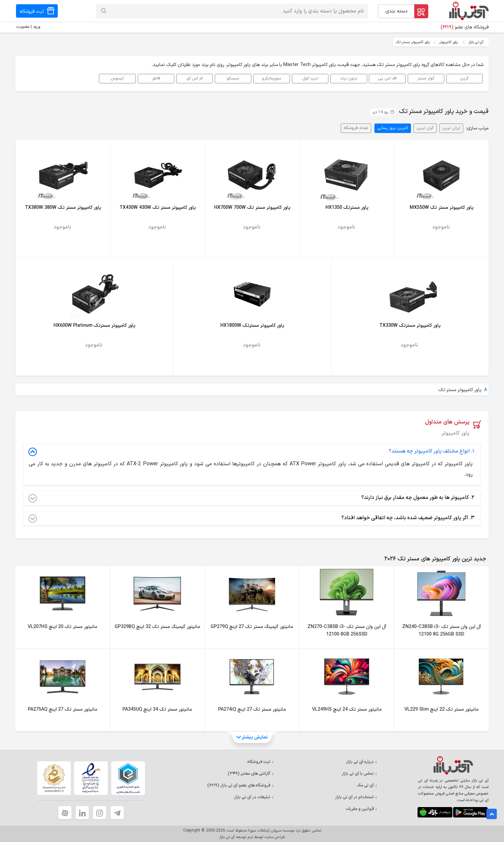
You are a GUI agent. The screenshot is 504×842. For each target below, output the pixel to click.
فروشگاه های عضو (465, 27)
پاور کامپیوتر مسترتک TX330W (410, 326)
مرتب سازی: (477, 128)
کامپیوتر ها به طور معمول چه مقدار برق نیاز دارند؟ (251, 498)
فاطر (156, 78)
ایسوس (117, 78)
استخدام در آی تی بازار (356, 797)
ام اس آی (195, 78)
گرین (464, 78)
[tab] (434, 559)
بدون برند (349, 78)
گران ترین (425, 128)
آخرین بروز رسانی (393, 128)
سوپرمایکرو (272, 78)
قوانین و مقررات (362, 809)
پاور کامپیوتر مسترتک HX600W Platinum (94, 326)
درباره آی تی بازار (362, 762)
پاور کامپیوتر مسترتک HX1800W (252, 326)
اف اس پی (387, 78)
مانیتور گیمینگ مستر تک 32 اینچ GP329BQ (157, 627)
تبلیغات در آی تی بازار (254, 797)
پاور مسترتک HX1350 (347, 208)
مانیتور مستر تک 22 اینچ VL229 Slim (441, 710)
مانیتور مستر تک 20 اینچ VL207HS (63, 627)
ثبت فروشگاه (261, 762)
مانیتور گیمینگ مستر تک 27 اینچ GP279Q (252, 627)
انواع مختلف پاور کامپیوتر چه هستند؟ (251, 452)
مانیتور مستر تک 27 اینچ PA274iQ (252, 710)
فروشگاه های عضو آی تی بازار (241, 785)
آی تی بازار (476, 42)
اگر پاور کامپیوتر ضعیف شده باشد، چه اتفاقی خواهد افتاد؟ (251, 518)
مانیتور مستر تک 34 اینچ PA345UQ (157, 710)
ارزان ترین (451, 128)
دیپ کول (310, 78)
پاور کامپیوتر (448, 42)
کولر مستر (426, 78)
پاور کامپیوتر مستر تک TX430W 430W (158, 208)
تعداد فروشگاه (356, 128)
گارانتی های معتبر (251, 774)
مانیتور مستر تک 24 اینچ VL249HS (347, 710)
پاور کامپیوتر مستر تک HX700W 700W (252, 208)
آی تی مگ (367, 785)
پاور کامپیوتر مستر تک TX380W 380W (63, 208)
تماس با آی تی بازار (360, 774)
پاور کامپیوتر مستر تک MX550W (442, 208)
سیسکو (233, 78)
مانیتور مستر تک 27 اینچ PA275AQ (63, 710)
